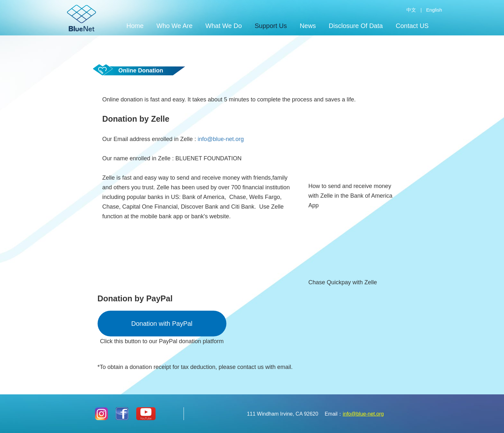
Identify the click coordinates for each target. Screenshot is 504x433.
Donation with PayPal (162, 324)
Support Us (271, 26)
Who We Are (175, 26)
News (308, 26)
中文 (411, 10)
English (434, 10)
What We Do (224, 26)
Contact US (412, 26)
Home (135, 26)
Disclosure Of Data (356, 26)
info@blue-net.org (221, 139)
